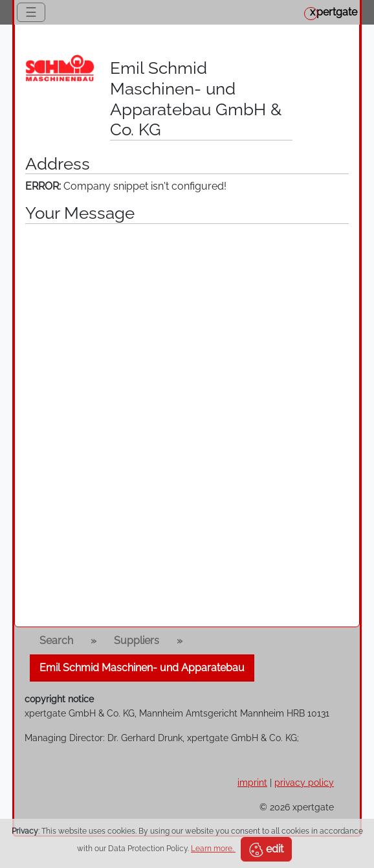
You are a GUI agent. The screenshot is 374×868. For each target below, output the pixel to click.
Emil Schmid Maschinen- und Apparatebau (142, 668)
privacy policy (304, 782)
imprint (252, 782)
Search (56, 640)
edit (266, 850)
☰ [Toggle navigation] (31, 12)
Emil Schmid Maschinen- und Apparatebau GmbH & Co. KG (196, 98)
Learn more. (213, 849)
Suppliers (137, 640)
